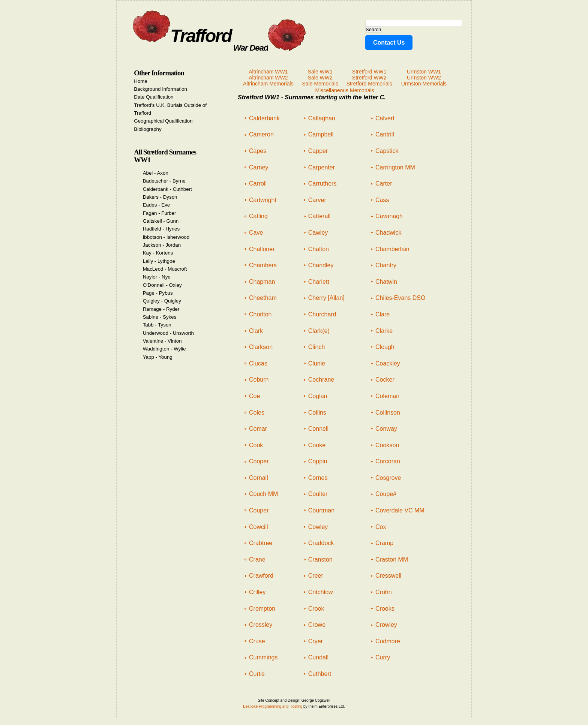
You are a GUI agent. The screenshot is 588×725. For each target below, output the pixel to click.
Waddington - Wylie (164, 349)
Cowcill (259, 527)
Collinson (388, 413)
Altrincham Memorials (268, 84)
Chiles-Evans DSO (400, 298)
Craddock (321, 543)
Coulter (318, 494)
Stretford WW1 (369, 72)
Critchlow (321, 592)
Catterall (319, 216)
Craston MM (392, 559)
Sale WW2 (320, 78)
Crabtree (261, 543)
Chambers (263, 265)
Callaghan (322, 118)
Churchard (322, 314)
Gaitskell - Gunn (161, 221)
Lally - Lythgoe (159, 261)
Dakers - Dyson (160, 197)
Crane (257, 559)
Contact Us (389, 43)
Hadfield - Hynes (161, 229)
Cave (256, 233)
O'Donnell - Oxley (162, 285)
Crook (316, 609)
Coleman (387, 396)
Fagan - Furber (160, 213)
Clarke (384, 331)
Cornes (318, 478)
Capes (258, 151)
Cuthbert (320, 674)
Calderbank (264, 118)
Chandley (321, 265)
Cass (382, 200)
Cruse (257, 641)
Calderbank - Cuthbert (167, 189)
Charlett (319, 282)
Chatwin (386, 282)
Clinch (316, 347)
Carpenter (322, 167)
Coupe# (386, 494)
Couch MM (263, 494)
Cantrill (385, 134)
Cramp (384, 543)
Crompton (262, 609)
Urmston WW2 (424, 78)
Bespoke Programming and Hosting (273, 706)
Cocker (385, 380)
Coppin (318, 461)
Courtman (321, 510)
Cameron (261, 134)
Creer (316, 576)
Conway (386, 429)
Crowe (317, 625)
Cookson (387, 445)
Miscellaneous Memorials (344, 90)
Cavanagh (389, 216)
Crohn (384, 592)
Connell (318, 429)
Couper (259, 510)
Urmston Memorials (424, 84)
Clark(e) (319, 331)
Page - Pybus (158, 293)
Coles (257, 413)
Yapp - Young (158, 357)
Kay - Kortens (158, 253)
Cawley (318, 233)
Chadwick (388, 233)
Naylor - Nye (157, 277)
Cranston (320, 559)
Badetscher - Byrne (164, 181)
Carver (317, 200)
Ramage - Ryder (161, 309)
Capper (318, 151)
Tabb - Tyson (157, 325)
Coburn (259, 380)
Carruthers (322, 183)
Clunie (317, 363)
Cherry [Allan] (326, 298)
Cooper (259, 461)
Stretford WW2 (369, 78)
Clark (256, 331)
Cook (256, 445)
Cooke (317, 445)
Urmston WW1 (424, 72)
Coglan (318, 396)
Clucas (258, 363)
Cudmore (388, 641)
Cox (381, 527)
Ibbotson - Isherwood (166, 237)
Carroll (258, 183)
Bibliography (148, 129)
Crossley (261, 625)
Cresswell (388, 576)
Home (141, 81)
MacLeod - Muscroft (165, 269)
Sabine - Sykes (160, 317)
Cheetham (263, 298)
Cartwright (263, 200)
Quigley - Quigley (162, 301)
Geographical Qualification (163, 121)
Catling (258, 216)
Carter (384, 183)
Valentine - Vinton (162, 341)
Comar (258, 429)
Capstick (387, 151)
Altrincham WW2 (268, 78)
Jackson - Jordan (162, 245)
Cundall (318, 657)
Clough (385, 347)
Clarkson (261, 347)
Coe (254, 396)
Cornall (259, 478)
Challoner (262, 249)
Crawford (261, 576)
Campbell (321, 134)
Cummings (263, 657)
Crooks (385, 609)
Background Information (160, 89)
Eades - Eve (157, 205)
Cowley (318, 527)
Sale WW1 (320, 72)
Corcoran (388, 461)
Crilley (257, 592)
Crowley (386, 625)
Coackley (388, 363)
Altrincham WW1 (268, 72)
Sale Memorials (320, 84)
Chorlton (260, 314)
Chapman (262, 282)
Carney (259, 167)
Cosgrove (388, 478)
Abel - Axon (156, 173)
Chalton (319, 249)
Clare (382, 314)
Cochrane (321, 380)
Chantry (386, 265)
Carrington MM (395, 167)
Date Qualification (154, 97)
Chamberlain (392, 249)
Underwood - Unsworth (168, 333)
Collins (317, 413)
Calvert (385, 118)
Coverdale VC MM (400, 510)
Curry (383, 657)
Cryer (316, 641)
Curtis (257, 674)
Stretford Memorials (369, 84)
